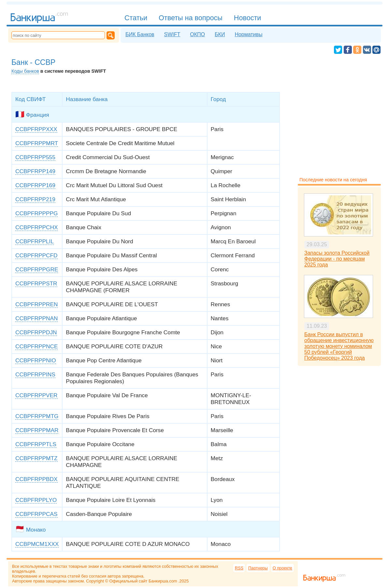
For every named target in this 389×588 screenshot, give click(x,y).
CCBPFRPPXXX (36, 129)
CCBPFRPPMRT (37, 143)
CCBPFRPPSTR (36, 283)
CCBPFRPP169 (35, 185)
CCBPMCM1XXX (37, 544)
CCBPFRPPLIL (35, 241)
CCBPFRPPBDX (36, 479)
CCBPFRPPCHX (36, 227)
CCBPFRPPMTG (37, 416)
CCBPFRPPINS (35, 374)
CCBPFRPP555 (35, 157)
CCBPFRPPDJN (36, 332)
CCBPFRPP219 (35, 199)
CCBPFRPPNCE (36, 346)
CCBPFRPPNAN (36, 318)
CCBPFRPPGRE (37, 269)
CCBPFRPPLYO (36, 500)
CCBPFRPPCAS (36, 514)
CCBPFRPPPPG (36, 213)
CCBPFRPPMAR (37, 430)
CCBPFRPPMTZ (36, 458)
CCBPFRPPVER (36, 395)
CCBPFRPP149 (35, 171)
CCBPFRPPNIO (36, 360)
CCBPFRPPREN (36, 304)
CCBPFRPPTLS (36, 444)
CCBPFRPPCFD (36, 255)
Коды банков (25, 71)
